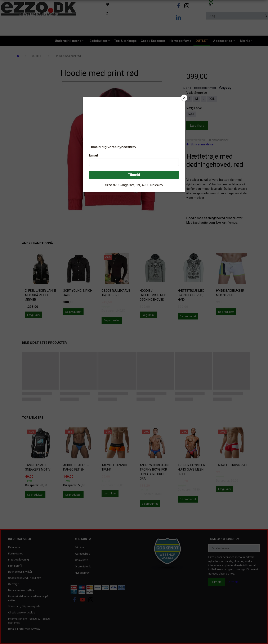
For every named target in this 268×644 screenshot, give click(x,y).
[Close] (184, 98)
